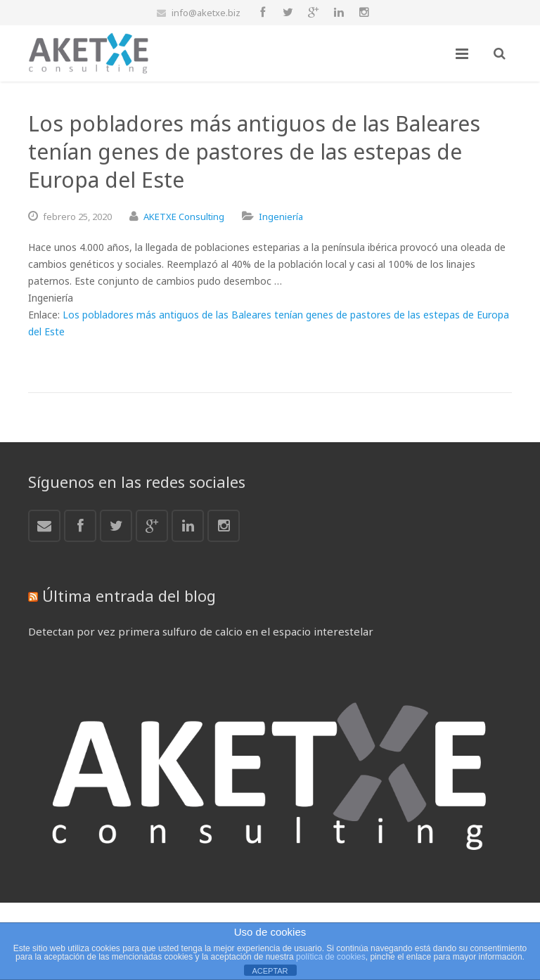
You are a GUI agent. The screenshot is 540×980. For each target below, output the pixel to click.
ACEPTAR (270, 971)
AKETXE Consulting (184, 217)
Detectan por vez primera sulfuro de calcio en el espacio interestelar (201, 631)
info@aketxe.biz (206, 13)
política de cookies (331, 957)
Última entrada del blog (129, 595)
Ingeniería (281, 217)
